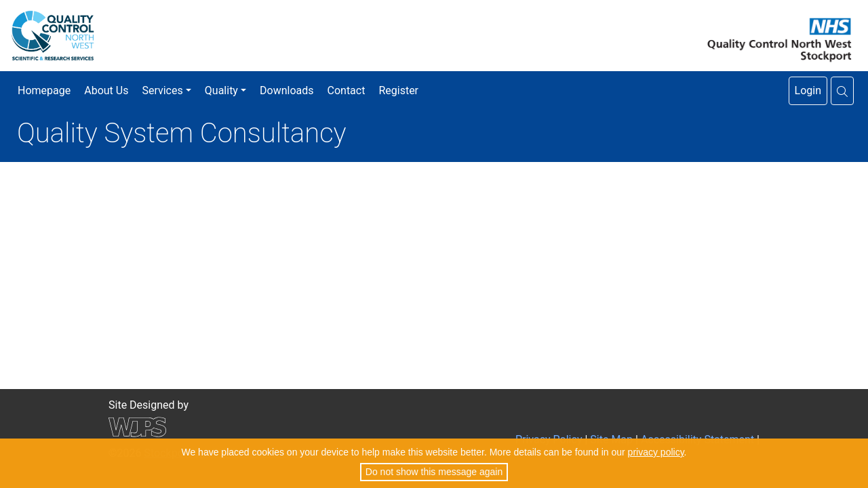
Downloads (287, 90)
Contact (347, 90)
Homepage (44, 90)
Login (808, 90)
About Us (106, 90)
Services (162, 90)
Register (398, 90)
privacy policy (656, 452)
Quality (221, 90)
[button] (842, 91)
